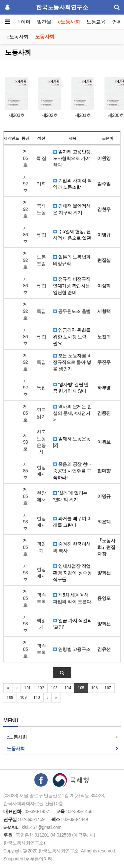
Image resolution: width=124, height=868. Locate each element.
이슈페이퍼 (19, 22)
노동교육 (96, 22)
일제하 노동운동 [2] (72, 442)
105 (81, 688)
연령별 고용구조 (72, 649)
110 (37, 698)
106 (95, 688)
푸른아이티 (41, 859)
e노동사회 (69, 22)
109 (23, 698)
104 (68, 688)
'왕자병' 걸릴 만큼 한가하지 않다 (71, 388)
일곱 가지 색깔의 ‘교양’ (72, 624)
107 (108, 688)
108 (10, 698)
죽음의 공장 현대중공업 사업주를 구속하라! (72, 471)
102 (41, 688)
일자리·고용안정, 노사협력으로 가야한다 (72, 158)
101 (27, 688)
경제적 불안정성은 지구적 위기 (72, 209)
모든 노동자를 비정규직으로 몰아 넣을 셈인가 (72, 362)
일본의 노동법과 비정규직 (72, 260)
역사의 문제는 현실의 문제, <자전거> (72, 413)
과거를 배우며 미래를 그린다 (72, 522)
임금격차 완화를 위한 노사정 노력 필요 (72, 337)
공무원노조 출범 (72, 311)
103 (54, 688)
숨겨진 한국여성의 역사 (72, 547)
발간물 (44, 22)
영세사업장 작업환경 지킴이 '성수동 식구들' (72, 573)
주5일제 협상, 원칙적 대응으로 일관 (72, 235)
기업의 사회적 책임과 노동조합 (72, 184)
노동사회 (45, 37)
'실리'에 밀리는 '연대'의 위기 (70, 496)
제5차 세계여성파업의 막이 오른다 (72, 598)
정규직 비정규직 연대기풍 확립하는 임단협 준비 (72, 286)
